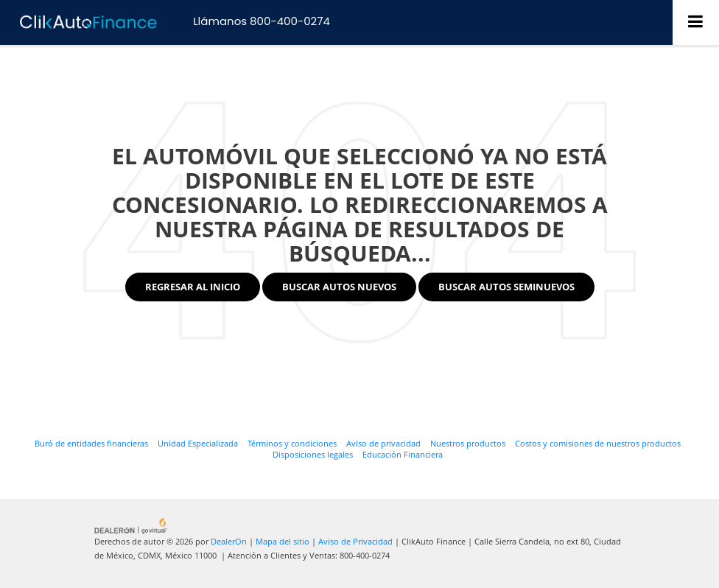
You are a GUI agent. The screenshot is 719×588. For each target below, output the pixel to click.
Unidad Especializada (198, 443)
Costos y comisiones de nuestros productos (598, 443)
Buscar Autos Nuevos (339, 287)
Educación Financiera (403, 454)
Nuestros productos (468, 443)
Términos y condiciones (292, 443)
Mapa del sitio (283, 541)
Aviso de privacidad (383, 443)
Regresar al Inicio (193, 287)
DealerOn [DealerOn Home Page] (229, 541)
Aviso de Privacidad (355, 541)
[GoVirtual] (132, 525)
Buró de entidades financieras (91, 443)
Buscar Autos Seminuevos (506, 287)
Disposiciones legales (313, 454)
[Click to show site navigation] (696, 22)
